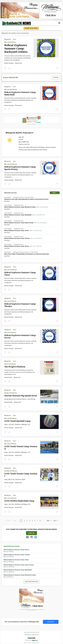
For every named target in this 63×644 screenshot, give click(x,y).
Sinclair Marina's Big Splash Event (21, 396)
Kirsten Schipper (9, 63)
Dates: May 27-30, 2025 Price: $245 (15, 480)
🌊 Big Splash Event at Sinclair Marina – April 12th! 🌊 (20, 399)
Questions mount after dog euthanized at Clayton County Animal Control (26, 199)
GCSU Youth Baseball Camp (17, 421)
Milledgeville (8, 39)
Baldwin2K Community (10, 193)
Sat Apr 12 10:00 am (11, 393)
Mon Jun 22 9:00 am (11, 164)
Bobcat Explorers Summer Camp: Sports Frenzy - (26, 223)
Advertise (51, 622)
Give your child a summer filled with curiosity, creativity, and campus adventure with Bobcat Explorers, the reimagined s (18, 58)
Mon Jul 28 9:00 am (10, 418)
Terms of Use (28, 643)
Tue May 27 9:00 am (11, 471)
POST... (55, 193)
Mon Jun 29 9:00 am (11, 90)
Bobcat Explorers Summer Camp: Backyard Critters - (26, 207)
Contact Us (28, 635)
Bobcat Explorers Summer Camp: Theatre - (23, 238)
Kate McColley (9, 402)
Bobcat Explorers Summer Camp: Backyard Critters (16, 49)
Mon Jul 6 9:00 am (10, 42)
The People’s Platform (15, 367)
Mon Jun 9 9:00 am (10, 444)
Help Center (35, 635)
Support (56, 78)
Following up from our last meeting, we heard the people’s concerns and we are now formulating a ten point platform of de (20, 372)
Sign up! (31, 533)
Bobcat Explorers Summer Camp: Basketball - (25, 215)
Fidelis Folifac (8, 377)
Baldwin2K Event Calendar (12, 546)
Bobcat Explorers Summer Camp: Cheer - (23, 231)
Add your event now (31, 582)
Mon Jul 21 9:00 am (10, 498)
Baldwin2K (19, 63)
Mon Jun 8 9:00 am (10, 301)
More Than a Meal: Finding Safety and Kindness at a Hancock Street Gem (27, 254)
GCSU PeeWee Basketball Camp (19, 501)
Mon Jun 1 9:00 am (10, 333)
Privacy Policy (35, 643)
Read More (7, 201)
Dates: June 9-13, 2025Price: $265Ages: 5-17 (17, 452)
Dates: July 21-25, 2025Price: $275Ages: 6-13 (17, 504)
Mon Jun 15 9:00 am (11, 270)
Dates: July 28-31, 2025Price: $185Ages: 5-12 (17, 425)
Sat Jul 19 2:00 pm (10, 364)
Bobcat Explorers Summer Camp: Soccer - (23, 246)
